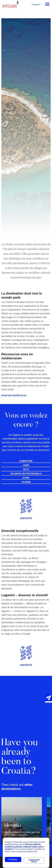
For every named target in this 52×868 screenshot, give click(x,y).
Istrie (26, 478)
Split (26, 470)
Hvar (26, 465)
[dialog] (26, 853)
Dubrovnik (26, 461)
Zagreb (26, 482)
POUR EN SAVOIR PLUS (14, 396)
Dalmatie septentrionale (26, 474)
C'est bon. (13, 859)
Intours (11, 5)
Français (36, 4)
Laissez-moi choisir (34, 860)
